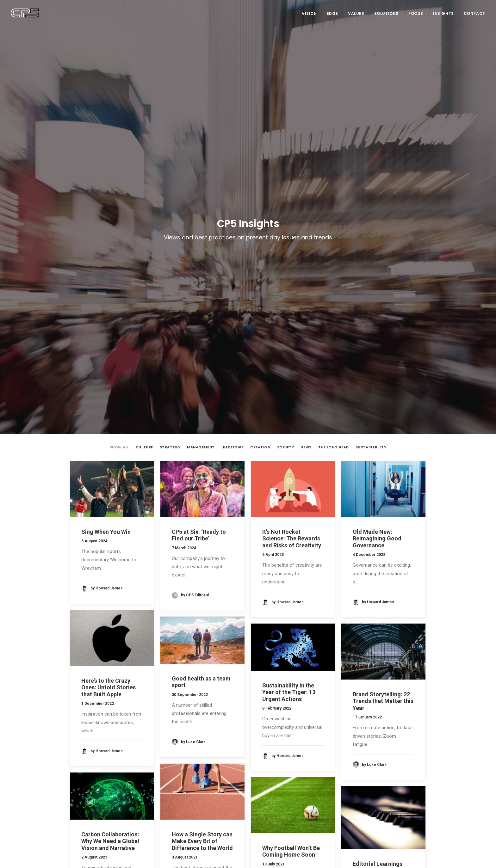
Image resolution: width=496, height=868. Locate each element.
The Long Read (334, 167)
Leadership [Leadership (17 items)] (403, 749)
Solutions (386, 13)
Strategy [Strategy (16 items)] (356, 766)
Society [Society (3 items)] (402, 757)
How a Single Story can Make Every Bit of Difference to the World (202, 561)
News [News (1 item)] (383, 757)
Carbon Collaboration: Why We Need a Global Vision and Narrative (110, 561)
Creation (260, 167)
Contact (474, 13)
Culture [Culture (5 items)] (378, 749)
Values (356, 13)
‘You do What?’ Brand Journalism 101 (201, 810)
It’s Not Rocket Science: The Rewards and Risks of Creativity (292, 258)
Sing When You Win (106, 252)
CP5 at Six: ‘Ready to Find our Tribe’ (199, 255)
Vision (309, 13)
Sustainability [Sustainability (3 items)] (386, 766)
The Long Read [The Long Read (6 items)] (361, 775)
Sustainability (371, 167)
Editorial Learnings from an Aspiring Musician (378, 590)
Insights (443, 13)
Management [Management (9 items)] (360, 757)
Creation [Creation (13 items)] (356, 749)
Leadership (233, 167)
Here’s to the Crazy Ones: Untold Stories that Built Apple (108, 407)
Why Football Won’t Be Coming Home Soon (291, 571)
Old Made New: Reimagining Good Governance (377, 258)
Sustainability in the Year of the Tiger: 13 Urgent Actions (289, 412)
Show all (119, 167)
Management (201, 167)
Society (286, 167)
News (306, 167)
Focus (416, 13)
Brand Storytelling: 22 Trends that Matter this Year (383, 421)
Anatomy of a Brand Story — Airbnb (198, 801)
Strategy (170, 167)
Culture (144, 167)
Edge (332, 13)
